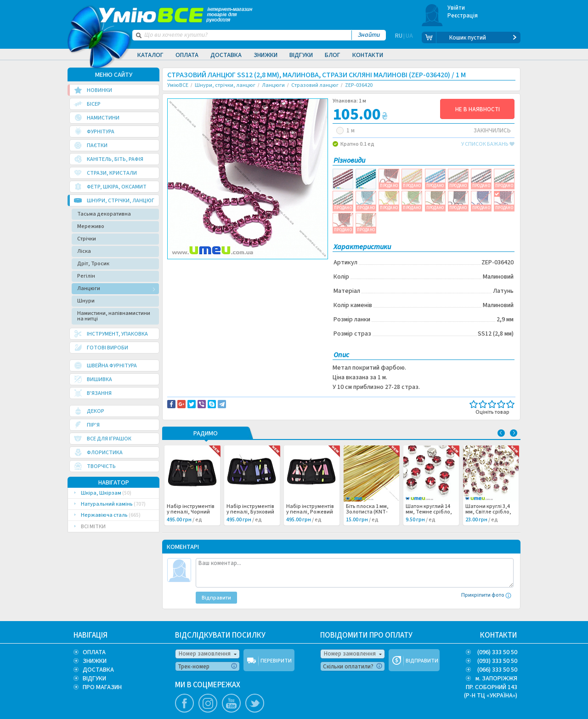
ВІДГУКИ (94, 679)
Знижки (266, 55)
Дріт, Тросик (93, 264)
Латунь (184, 277)
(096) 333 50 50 (497, 652)
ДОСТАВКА (98, 670)
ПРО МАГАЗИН (102, 687)
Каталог (150, 55)
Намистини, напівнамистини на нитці (114, 316)
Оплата (187, 55)
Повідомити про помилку (281, 267)
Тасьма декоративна (104, 214)
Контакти (368, 55)
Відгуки (301, 55)
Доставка (226, 55)
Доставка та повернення (206, 267)
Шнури (86, 301)
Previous (501, 433)
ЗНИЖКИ (95, 661)
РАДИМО (206, 434)
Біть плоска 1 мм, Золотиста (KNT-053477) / (370, 512)
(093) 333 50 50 (497, 661)
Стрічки (87, 239)
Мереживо (91, 226)
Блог (333, 55)
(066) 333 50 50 (497, 670)
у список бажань (488, 144)
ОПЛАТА (94, 652)
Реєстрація (463, 16)
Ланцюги (89, 288)
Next (514, 433)
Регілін (86, 276)
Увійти (456, 8)
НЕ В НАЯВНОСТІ (478, 109)
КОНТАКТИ (499, 635)
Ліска (84, 251)
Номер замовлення (205, 654)
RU (399, 38)
